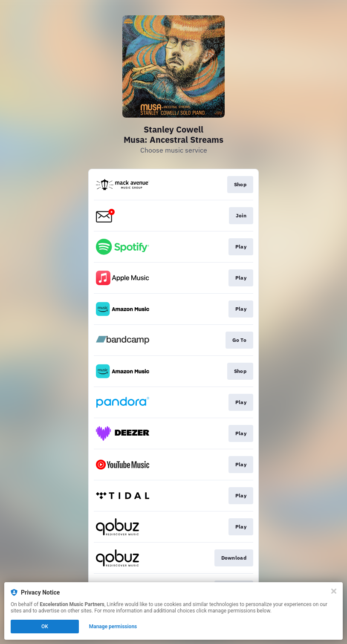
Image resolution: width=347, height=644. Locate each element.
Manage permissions (113, 627)
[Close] (334, 591)
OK (45, 627)
